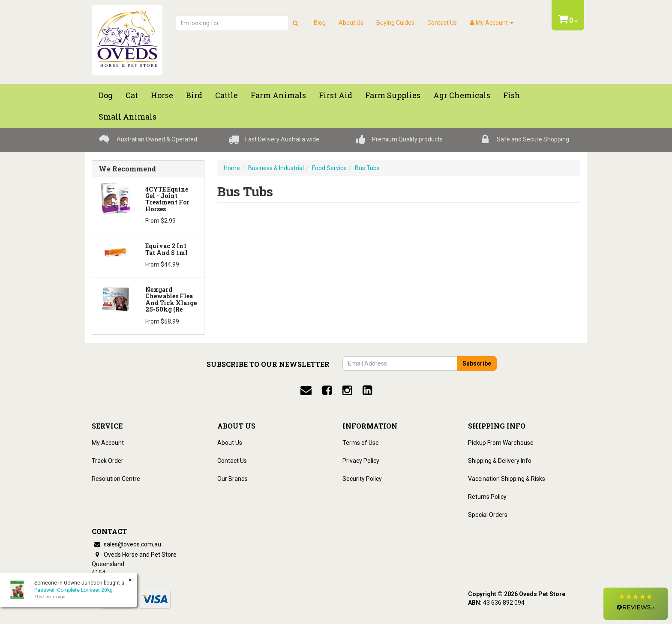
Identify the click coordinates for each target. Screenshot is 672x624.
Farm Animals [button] (278, 95)
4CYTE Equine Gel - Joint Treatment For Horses (167, 199)
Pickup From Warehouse (501, 443)
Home (232, 168)
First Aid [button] (336, 95)
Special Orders (488, 515)
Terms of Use (361, 443)
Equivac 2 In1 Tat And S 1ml (166, 249)
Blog (320, 23)
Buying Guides (395, 23)
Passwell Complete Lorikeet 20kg (73, 590)
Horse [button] (162, 95)
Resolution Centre (116, 479)
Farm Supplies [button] (393, 95)
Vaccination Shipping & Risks (507, 479)
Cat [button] (132, 95)
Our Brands (232, 479)
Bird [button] (194, 95)
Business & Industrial (276, 168)
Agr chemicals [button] (462, 95)
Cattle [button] (226, 95)
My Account (108, 443)
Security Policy (362, 479)
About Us (351, 23)
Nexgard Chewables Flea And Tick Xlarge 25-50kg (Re (171, 299)
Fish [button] (512, 95)
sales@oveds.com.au (126, 544)
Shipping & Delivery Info (500, 461)
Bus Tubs (367, 168)
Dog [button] (106, 95)
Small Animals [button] (127, 117)
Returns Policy (487, 497)
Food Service (329, 168)
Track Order (108, 461)
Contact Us (442, 23)
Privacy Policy (361, 461)
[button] (636, 604)
